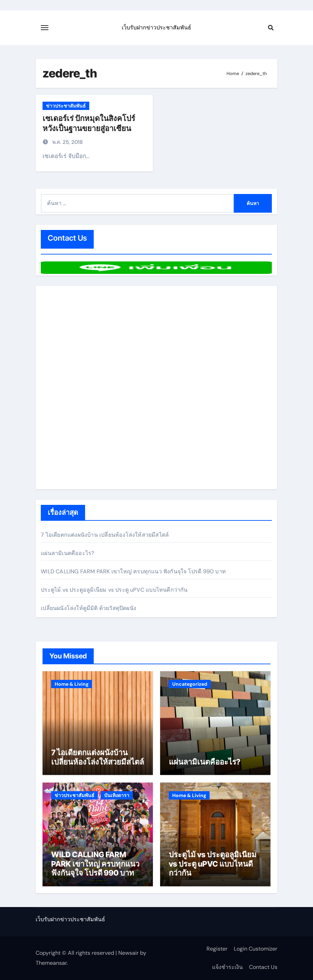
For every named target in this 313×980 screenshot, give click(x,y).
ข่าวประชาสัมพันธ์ (66, 106)
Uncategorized (190, 684)
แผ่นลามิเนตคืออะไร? (67, 553)
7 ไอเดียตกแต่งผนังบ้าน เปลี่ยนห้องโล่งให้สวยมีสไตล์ (105, 535)
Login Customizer (256, 949)
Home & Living (72, 684)
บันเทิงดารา (117, 795)
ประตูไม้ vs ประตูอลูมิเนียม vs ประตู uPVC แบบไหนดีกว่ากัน (114, 590)
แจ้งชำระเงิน (227, 967)
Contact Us (263, 967)
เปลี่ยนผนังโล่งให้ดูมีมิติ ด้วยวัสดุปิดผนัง (89, 608)
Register (217, 949)
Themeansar (51, 963)
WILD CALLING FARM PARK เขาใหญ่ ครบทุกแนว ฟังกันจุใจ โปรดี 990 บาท (133, 571)
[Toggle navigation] (45, 28)
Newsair (128, 953)
